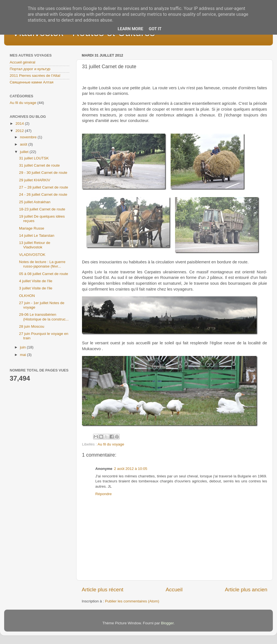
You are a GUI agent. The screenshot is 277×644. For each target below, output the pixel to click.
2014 (20, 124)
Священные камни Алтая (32, 82)
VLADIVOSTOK (32, 255)
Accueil (174, 590)
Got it (155, 29)
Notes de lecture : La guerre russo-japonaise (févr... (42, 264)
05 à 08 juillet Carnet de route (44, 274)
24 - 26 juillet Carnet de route (43, 194)
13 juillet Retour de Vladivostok (35, 245)
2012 (20, 131)
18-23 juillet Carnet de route (42, 209)
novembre (29, 137)
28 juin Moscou (32, 326)
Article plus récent (102, 590)
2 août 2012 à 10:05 (131, 469)
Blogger (167, 623)
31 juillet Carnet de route (39, 165)
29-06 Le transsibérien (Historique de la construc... (44, 317)
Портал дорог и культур (30, 69)
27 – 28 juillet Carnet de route (44, 187)
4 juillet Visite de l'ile (36, 281)
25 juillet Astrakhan (35, 202)
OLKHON (27, 296)
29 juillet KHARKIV (35, 180)
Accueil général (22, 62)
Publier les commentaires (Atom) (132, 601)
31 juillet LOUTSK (34, 158)
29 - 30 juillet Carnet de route (43, 173)
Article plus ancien (246, 590)
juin (23, 347)
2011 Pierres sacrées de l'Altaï (35, 76)
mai (24, 355)
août (24, 144)
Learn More (130, 29)
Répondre (103, 494)
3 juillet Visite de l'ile (36, 288)
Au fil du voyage (111, 444)
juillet (25, 152)
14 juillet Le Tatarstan (37, 236)
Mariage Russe (32, 228)
